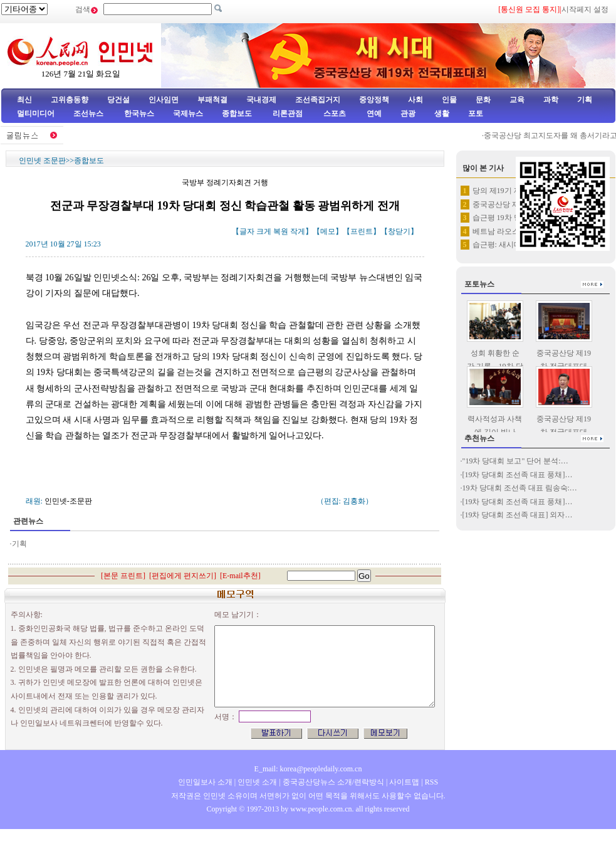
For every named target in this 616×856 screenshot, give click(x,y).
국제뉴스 (188, 114)
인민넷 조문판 (42, 161)
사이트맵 (404, 782)
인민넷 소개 (256, 782)
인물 (449, 100)
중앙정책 (374, 100)
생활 (442, 114)
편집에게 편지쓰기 (183, 576)
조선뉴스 (89, 114)
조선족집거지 (318, 100)
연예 (373, 114)
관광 (408, 114)
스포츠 (334, 114)
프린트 (362, 231)
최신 (24, 100)
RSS (431, 782)
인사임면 (164, 100)
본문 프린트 (123, 576)
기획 (585, 100)
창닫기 (399, 231)
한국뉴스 (139, 114)
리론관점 (288, 114)
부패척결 (212, 100)
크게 (264, 231)
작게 (298, 231)
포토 (476, 114)
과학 (551, 100)
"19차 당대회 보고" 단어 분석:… (515, 461)
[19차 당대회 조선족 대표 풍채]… (518, 475)
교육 (517, 100)
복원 (281, 231)
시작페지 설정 (585, 9)
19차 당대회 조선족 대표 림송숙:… (520, 488)
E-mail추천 (240, 576)
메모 (328, 231)
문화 (483, 100)
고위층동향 (70, 100)
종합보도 (237, 114)
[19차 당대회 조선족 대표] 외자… (518, 515)
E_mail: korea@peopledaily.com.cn (308, 769)
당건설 (118, 100)
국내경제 (261, 100)
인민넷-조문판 (68, 501)
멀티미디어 (36, 114)
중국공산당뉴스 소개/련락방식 (333, 782)
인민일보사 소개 (205, 782)
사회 (415, 100)
